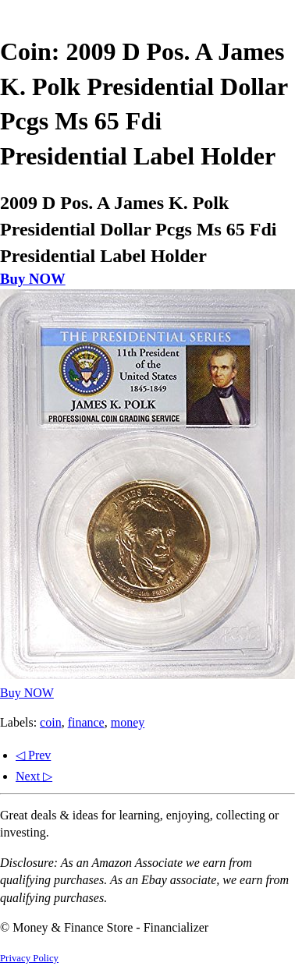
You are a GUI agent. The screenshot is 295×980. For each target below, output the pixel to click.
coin (51, 722)
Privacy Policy (29, 958)
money (128, 722)
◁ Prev (33, 755)
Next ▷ (34, 776)
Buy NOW (33, 279)
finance (86, 722)
